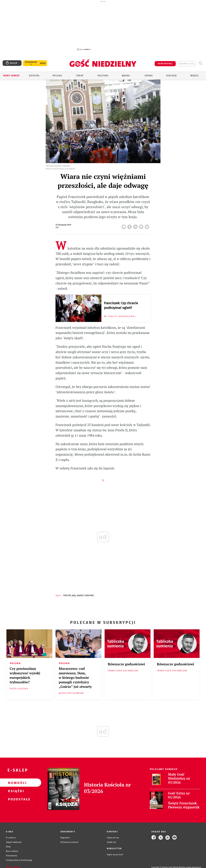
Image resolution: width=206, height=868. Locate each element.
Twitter (136, 226)
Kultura (103, 76)
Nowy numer (12, 76)
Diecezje (171, 76)
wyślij (148, 226)
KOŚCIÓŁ (67, 595)
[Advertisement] (103, 25)
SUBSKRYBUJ (165, 64)
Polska (57, 76)
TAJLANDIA (89, 595)
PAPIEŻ (80, 595)
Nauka (126, 76)
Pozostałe (15, 799)
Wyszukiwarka (200, 63)
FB (130, 226)
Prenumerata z (31, 63)
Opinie (149, 76)
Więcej (194, 76)
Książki (15, 791)
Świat (80, 76)
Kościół (34, 76)
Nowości (15, 783)
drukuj (142, 226)
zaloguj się (187, 64)
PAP (74, 595)
